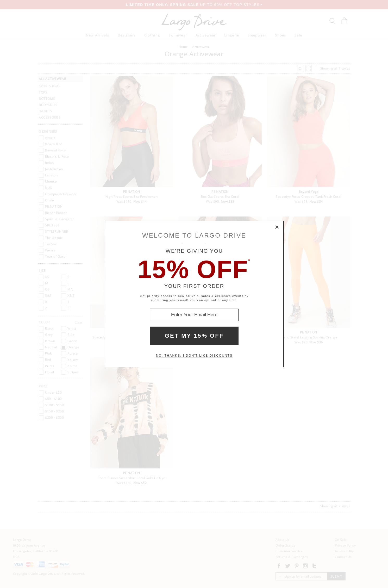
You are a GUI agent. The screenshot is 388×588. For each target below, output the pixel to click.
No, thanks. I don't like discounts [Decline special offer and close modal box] (194, 356)
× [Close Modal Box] (277, 227)
